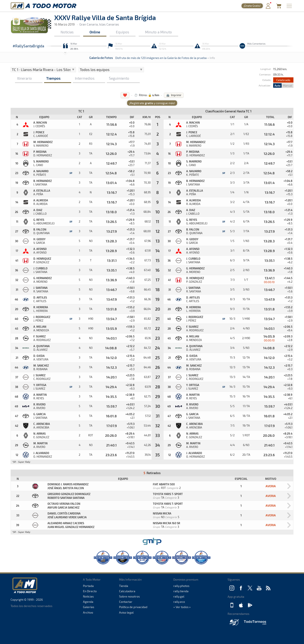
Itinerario (24, 78)
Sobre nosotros (129, 596)
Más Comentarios (256, 44)
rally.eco (179, 602)
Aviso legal (126, 612)
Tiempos (53, 78)
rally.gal (179, 596)
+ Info (211, 58)
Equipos (123, 32)
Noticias (67, 32)
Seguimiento (119, 78)
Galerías (89, 607)
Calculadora (127, 591)
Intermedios (85, 78)
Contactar (126, 602)
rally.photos (181, 586)
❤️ (125, 95)
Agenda (88, 602)
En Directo (90, 591)
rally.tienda (181, 591)
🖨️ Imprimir (174, 95)
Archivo (88, 612)
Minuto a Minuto (158, 32)
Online (95, 32)
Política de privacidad (133, 607)
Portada (88, 586)
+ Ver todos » (182, 607)
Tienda (124, 586)
